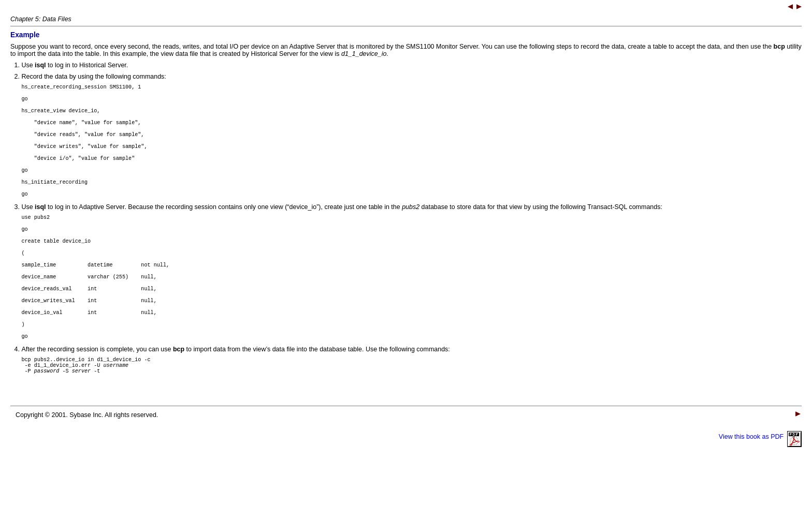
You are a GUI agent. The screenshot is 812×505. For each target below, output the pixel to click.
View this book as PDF (760, 474)
